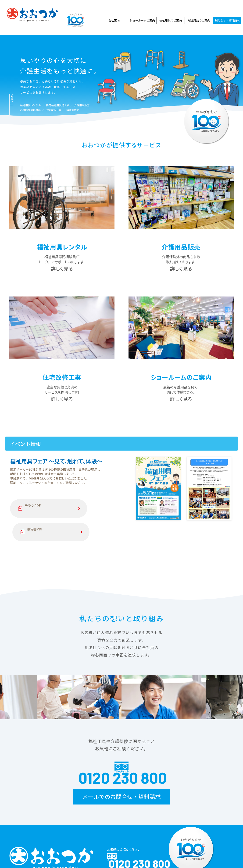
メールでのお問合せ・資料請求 (121, 747)
